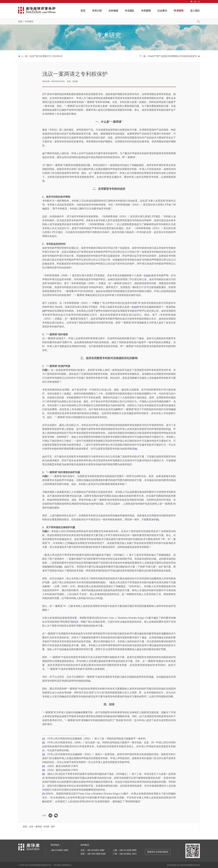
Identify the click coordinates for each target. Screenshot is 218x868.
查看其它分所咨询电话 (158, 851)
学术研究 (179, 11)
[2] (135, 306)
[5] (157, 519)
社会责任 (162, 11)
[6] (61, 566)
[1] (148, 275)
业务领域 (113, 11)
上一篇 (42, 56)
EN (195, 2)
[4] (136, 448)
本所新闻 (146, 11)
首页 (83, 11)
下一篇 (168, 56)
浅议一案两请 (36, 826)
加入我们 (195, 11)
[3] (44, 310)
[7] (77, 621)
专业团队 (130, 11)
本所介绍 (97, 11)
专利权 (46, 826)
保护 (53, 826)
